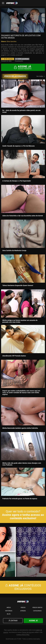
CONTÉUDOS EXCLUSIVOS (23, 587)
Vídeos (23, 607)
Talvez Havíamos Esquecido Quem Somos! (18, 285)
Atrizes (23, 611)
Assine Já (33, 621)
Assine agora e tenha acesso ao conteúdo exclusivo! (23, 517)
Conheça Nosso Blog (23, 635)
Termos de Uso (27, 632)
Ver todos (41, 76)
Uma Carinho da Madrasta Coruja (14, 250)
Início (9, 607)
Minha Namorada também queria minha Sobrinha (20, 428)
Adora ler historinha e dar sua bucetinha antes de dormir (23, 216)
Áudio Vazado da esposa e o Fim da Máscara (18, 146)
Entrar (13, 621)
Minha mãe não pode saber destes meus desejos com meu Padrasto (22, 464)
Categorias (37, 611)
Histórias (9, 611)
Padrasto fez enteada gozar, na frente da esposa (20, 499)
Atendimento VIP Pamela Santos (14, 356)
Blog (9, 614)
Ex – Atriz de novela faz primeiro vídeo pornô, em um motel (21, 111)
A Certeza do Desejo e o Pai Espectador (17, 181)
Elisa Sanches (12, 41)
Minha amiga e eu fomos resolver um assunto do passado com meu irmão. (20, 321)
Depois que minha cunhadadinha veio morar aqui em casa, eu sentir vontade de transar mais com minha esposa (21, 393)
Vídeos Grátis (37, 607)
